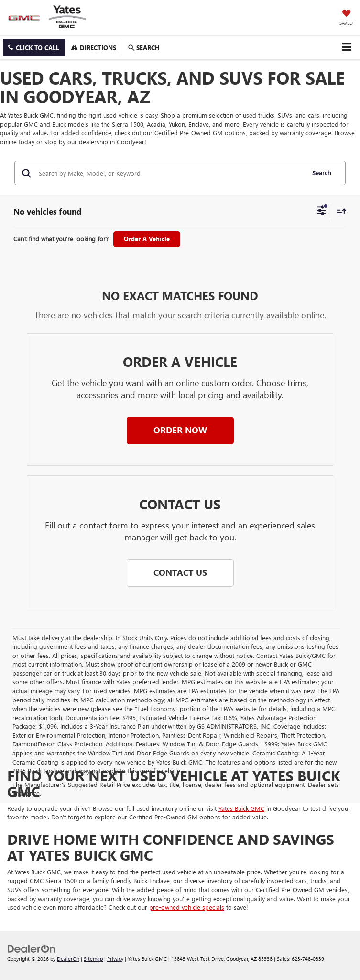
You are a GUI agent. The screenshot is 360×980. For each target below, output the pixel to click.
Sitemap (93, 959)
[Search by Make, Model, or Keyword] (170, 173)
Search (322, 173)
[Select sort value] (339, 212)
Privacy (115, 959)
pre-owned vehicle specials (187, 907)
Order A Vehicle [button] (147, 239)
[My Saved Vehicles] (346, 18)
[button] (34, 48)
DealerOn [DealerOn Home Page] (68, 959)
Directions (94, 48)
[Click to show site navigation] (346, 47)
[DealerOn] (32, 948)
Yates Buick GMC (241, 808)
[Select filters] (322, 212)
